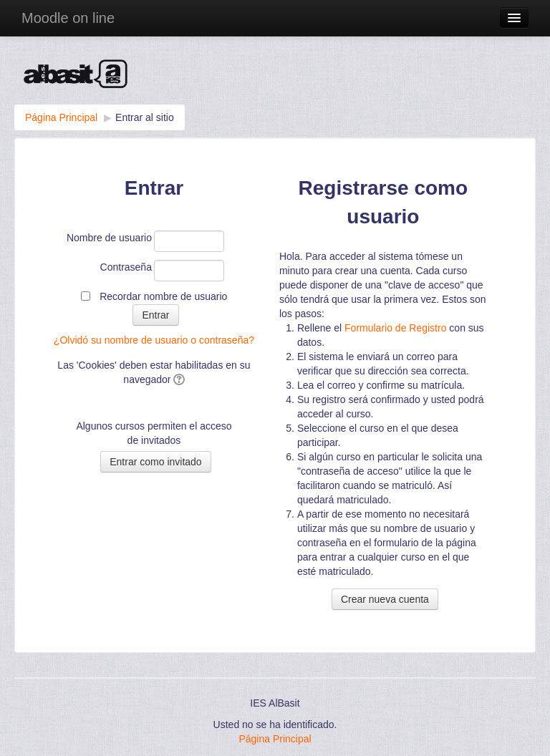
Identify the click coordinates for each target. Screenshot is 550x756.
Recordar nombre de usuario (163, 296)
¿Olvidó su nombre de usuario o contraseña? (154, 340)
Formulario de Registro (395, 328)
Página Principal (61, 117)
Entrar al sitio (145, 117)
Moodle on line (68, 18)
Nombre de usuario (109, 238)
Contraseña (126, 267)
